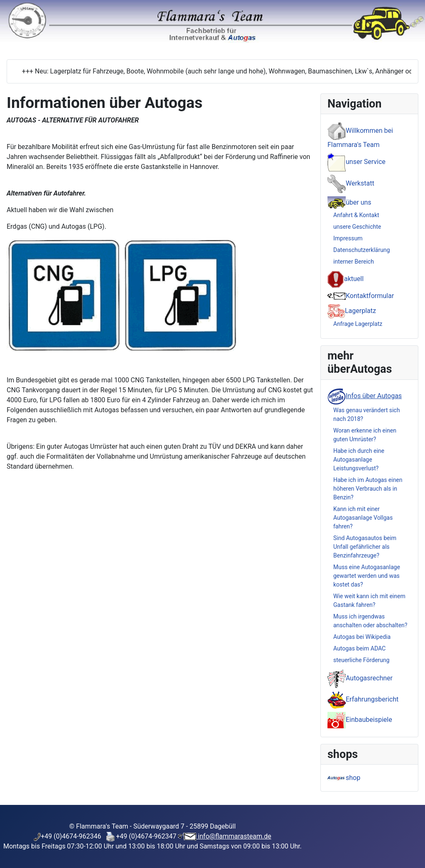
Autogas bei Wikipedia (362, 637)
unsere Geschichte (357, 227)
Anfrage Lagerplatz (358, 324)
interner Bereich (354, 262)
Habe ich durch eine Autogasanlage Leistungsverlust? (359, 460)
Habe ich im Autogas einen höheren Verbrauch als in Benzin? (368, 489)
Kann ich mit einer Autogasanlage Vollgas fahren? (363, 518)
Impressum (348, 238)
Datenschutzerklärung (361, 250)
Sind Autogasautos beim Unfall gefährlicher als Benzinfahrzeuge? (365, 547)
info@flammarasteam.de (234, 836)
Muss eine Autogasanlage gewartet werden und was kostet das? (367, 576)
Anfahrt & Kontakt (356, 215)
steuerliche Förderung (361, 660)
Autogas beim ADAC (359, 648)
